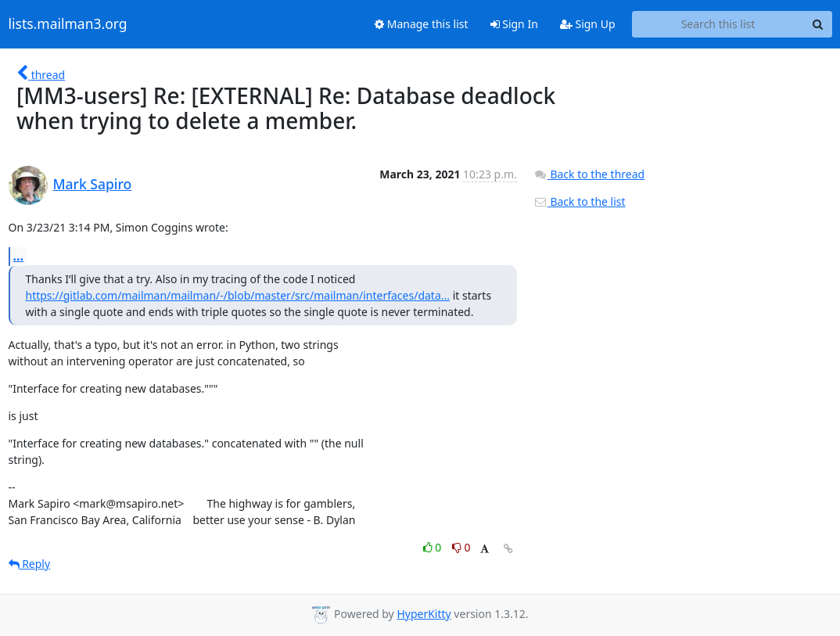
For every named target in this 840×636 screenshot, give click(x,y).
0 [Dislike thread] (461, 547)
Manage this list (422, 24)
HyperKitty (424, 614)
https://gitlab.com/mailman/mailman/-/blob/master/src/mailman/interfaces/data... (238, 295)
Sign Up (588, 24)
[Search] (818, 24)
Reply (30, 564)
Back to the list (580, 201)
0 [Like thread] (434, 547)
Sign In (514, 24)
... (19, 256)
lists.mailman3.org (68, 24)
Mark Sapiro (93, 184)
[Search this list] (718, 24)
